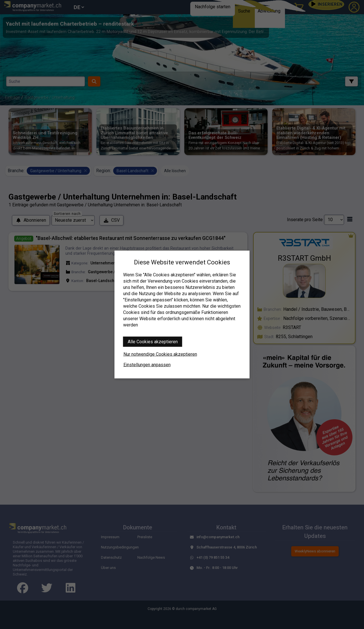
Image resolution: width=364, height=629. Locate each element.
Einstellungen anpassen (147, 365)
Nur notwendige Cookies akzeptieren (160, 354)
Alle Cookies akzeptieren (153, 342)
